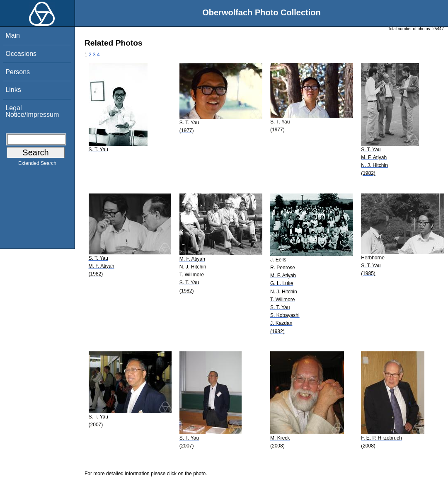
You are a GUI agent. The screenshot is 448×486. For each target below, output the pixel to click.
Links (13, 90)
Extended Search (37, 165)
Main (13, 35)
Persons (18, 72)
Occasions (21, 54)
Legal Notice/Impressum (32, 111)
